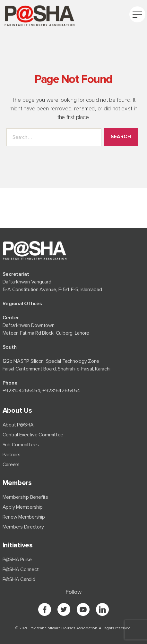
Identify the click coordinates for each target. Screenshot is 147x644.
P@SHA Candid (19, 579)
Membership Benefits (25, 497)
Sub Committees (21, 445)
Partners (12, 455)
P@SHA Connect (21, 569)
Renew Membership (24, 517)
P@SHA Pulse (17, 560)
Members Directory (23, 527)
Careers (11, 465)
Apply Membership (23, 507)
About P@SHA (18, 425)
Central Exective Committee (33, 435)
